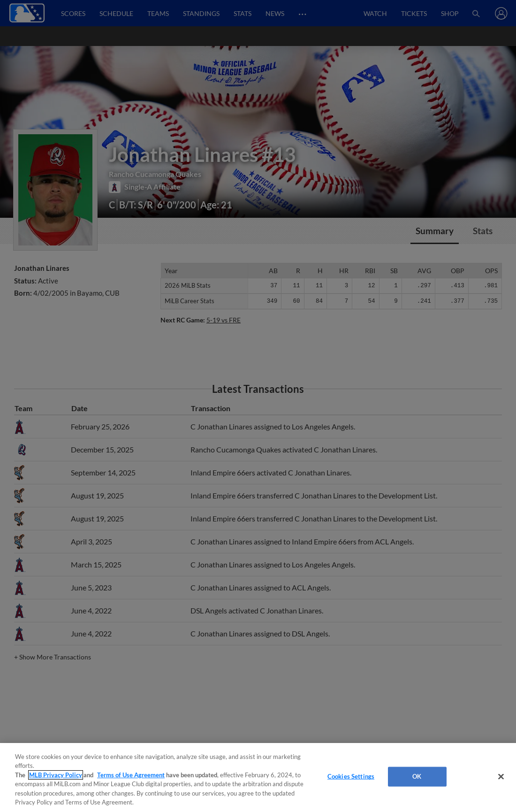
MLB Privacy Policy (56, 775)
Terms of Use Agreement (131, 775)
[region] (258, 778)
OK (417, 776)
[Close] (501, 777)
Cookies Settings (351, 776)
